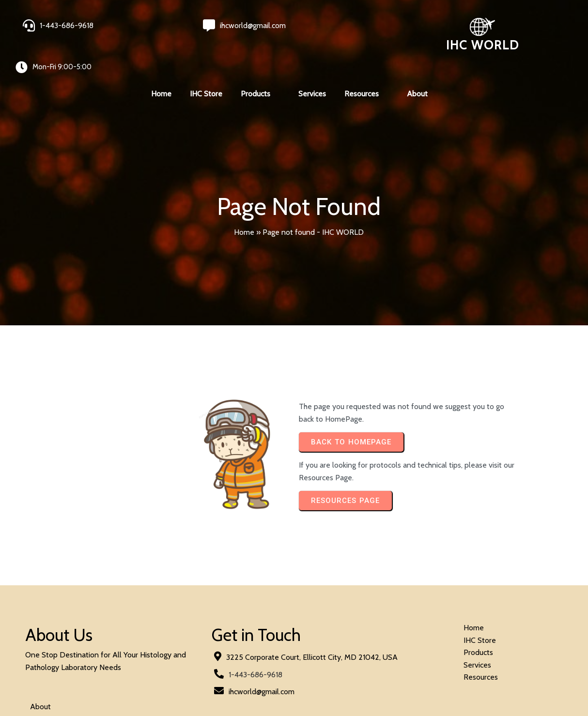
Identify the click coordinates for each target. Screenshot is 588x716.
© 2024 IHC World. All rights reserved (88, 683)
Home (244, 198)
